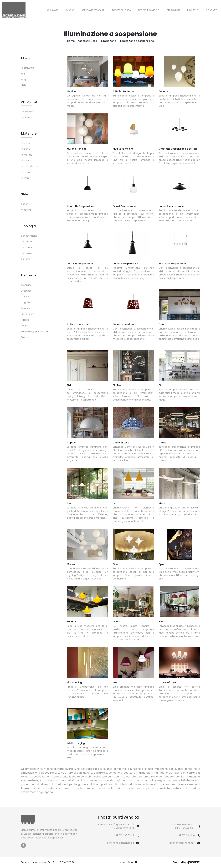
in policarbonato (30, 166)
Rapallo (25, 320)
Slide (24, 85)
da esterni (27, 242)
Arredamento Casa (93, 10)
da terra (26, 259)
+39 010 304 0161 (186, 835)
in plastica (27, 161)
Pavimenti (193, 10)
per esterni (27, 111)
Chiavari (26, 297)
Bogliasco (26, 291)
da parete (27, 247)
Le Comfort (27, 68)
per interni (27, 117)
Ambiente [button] (29, 102)
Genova (25, 308)
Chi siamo (53, 10)
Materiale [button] (29, 133)
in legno (25, 149)
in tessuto (27, 172)
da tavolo (26, 253)
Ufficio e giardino (149, 10)
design (25, 204)
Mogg (24, 80)
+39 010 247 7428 (124, 835)
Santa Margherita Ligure (34, 331)
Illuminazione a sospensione (136, 41)
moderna (26, 210)
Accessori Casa (121, 10)
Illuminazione (108, 41)
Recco (25, 326)
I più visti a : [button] (30, 275)
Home (71, 41)
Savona (25, 337)
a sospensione (29, 236)
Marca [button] (26, 58)
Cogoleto (26, 302)
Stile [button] (24, 194)
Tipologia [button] (28, 226)
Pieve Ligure (28, 314)
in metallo (27, 155)
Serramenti (173, 10)
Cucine (70, 10)
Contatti (212, 10)
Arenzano (26, 285)
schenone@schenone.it (121, 843)
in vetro (25, 178)
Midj (23, 74)
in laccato (27, 143)
